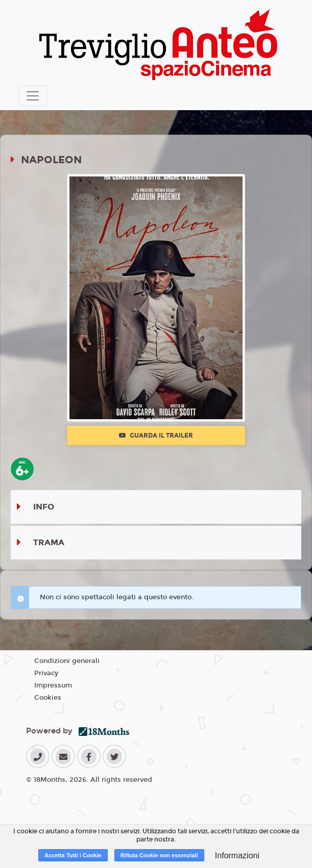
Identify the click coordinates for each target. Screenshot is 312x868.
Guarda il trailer (156, 436)
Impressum (53, 685)
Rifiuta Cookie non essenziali (159, 855)
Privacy (46, 673)
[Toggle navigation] (33, 96)
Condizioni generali (67, 661)
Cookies (48, 698)
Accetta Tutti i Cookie (73, 855)
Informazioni (237, 856)
